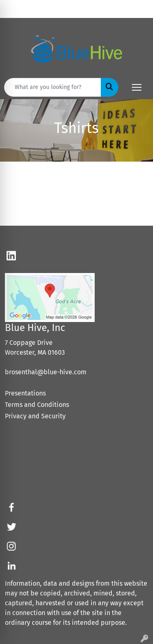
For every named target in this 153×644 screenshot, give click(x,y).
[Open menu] (137, 87)
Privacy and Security (35, 416)
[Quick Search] (53, 87)
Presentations (25, 393)
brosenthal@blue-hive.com (46, 372)
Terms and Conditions (37, 405)
